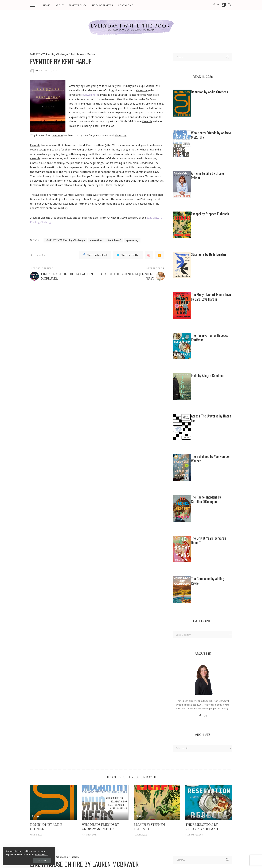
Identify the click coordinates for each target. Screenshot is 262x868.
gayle (39, 70)
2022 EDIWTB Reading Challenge (49, 54)
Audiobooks (78, 54)
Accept (42, 860)
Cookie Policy (41, 854)
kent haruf (114, 240)
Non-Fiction (102, 816)
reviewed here (90, 95)
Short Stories (207, 816)
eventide (97, 240)
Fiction (91, 54)
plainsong (133, 240)
